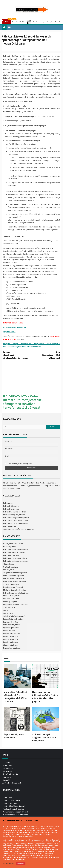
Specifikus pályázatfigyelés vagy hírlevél (19, 529)
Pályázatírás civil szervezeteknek (16, 521)
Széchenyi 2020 (9, 607)
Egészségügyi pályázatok (13, 619)
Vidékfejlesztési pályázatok (14, 576)
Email (7, 456)
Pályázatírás (8, 503)
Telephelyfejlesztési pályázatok (15, 573)
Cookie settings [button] (9, 863)
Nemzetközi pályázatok (12, 648)
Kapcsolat (6, 780)
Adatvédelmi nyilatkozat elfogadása (18, 464)
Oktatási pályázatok (11, 645)
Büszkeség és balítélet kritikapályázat (46, 355)
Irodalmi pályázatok (11, 636)
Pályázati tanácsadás (11, 509)
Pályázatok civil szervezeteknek (15, 561)
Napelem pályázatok (11, 642)
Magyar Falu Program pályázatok (15, 605)
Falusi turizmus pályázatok (13, 587)
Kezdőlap (6, 763)
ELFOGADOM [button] (21, 863)
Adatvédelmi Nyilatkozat (12, 783)
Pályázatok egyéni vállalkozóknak (16, 593)
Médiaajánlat (7, 771)
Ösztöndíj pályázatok (11, 567)
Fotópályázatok (9, 631)
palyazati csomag (10, 332)
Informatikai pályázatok (12, 634)
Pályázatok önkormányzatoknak (15, 558)
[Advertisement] (31, 377)
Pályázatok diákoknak (11, 555)
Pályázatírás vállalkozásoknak (14, 512)
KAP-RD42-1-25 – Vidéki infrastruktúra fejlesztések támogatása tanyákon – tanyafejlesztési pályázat (23, 402)
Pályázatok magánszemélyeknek (16, 549)
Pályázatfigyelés (10, 526)
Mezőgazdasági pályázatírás (14, 515)
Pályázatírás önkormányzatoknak (16, 523)
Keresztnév (9, 441)
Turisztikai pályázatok (11, 584)
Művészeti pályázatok (12, 596)
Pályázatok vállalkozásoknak (14, 552)
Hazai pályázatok (10, 547)
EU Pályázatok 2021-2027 (13, 544)
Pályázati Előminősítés (12, 506)
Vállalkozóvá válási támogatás (15, 616)
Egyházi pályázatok (10, 622)
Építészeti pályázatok (11, 628)
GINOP (6, 610)
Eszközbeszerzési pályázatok (15, 581)
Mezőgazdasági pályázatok (14, 578)
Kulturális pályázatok (11, 599)
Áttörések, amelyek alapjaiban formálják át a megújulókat (44, 737)
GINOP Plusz (8, 613)
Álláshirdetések (9, 564)
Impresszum (7, 777)
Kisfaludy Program (10, 602)
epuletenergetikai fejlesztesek (15, 327)
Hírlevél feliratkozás (10, 774)
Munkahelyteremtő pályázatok (14, 590)
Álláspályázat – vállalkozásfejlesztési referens (17, 355)
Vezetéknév (9, 449)
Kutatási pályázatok (11, 639)
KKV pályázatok (9, 570)
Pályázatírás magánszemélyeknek (16, 518)
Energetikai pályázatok (12, 625)
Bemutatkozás (8, 768)
